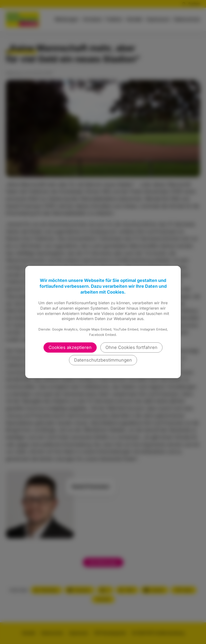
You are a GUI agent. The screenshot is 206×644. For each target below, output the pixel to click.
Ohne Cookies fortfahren (131, 347)
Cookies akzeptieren (70, 347)
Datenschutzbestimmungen (103, 360)
